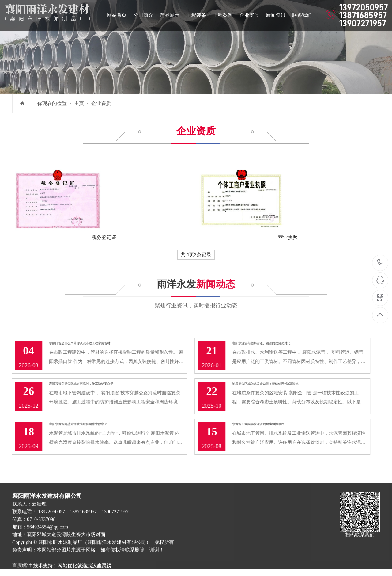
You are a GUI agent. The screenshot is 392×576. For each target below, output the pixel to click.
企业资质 (101, 103)
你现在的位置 (52, 103)
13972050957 (381, 263)
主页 (79, 103)
